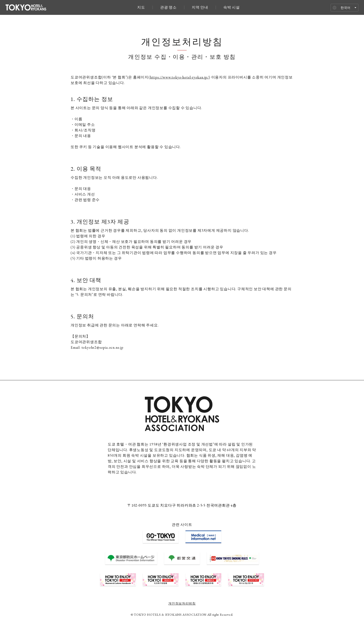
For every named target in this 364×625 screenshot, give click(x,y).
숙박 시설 (232, 7)
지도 (141, 7)
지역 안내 (200, 7)
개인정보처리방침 (182, 603)
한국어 (345, 8)
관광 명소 (168, 7)
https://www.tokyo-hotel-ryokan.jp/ (179, 77)
